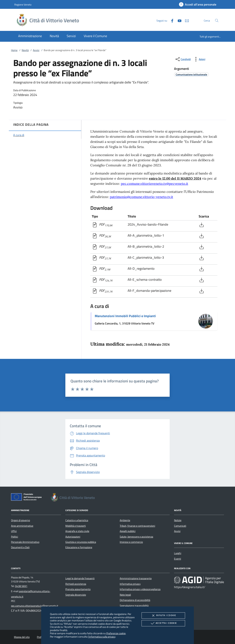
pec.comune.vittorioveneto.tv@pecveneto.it (154, 184)
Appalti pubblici (128, 531)
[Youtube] (178, 20)
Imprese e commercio (131, 542)
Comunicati (180, 526)
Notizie (178, 520)
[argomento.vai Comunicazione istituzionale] (191, 74)
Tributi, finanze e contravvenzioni (137, 526)
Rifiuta (163, 616)
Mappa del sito (22, 637)
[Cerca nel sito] (217, 20)
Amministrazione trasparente (136, 578)
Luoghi (178, 553)
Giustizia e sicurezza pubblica (81, 542)
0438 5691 (21, 586)
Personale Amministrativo (25, 542)
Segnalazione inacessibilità (134, 606)
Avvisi (36, 50)
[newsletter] (185, 20)
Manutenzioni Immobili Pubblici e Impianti (125, 316)
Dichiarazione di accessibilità (135, 600)
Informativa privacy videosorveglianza (140, 589)
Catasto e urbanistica (77, 520)
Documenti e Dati (20, 547)
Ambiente (125, 520)
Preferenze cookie (116, 633)
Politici (15, 537)
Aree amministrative (22, 526)
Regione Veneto (23, 5)
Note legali (125, 595)
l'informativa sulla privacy (102, 637)
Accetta (163, 623)
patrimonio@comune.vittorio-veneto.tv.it (141, 197)
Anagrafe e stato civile (77, 531)
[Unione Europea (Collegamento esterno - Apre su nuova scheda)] (27, 498)
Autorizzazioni (73, 537)
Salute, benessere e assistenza (136, 537)
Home (14, 50)
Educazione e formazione (79, 547)
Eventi (178, 559)
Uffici (14, 531)
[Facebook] (171, 20)
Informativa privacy (130, 584)
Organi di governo (20, 520)
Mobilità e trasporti (76, 526)
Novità (25, 50)
